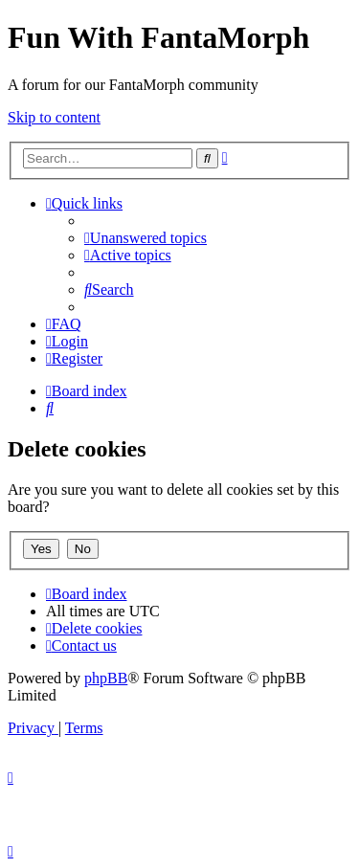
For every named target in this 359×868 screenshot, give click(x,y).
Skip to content (54, 117)
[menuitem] (146, 238)
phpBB (106, 678)
